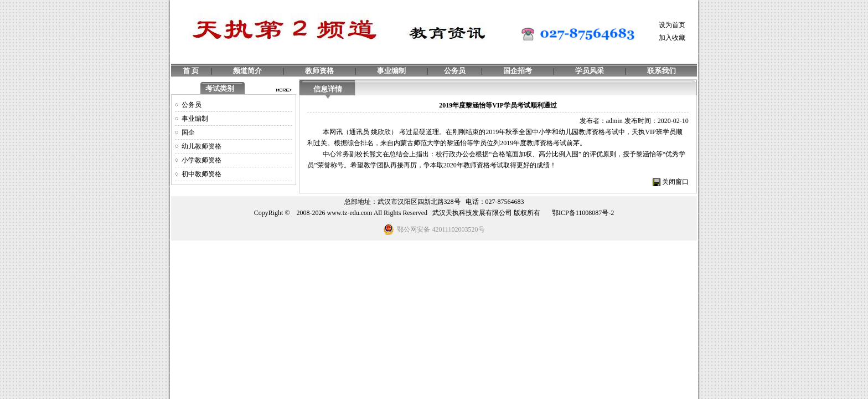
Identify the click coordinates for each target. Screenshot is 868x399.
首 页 (191, 71)
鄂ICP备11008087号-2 (583, 213)
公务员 (455, 71)
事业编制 (391, 71)
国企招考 (518, 71)
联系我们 (662, 71)
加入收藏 (672, 38)
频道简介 (247, 71)
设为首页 (672, 25)
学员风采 (590, 71)
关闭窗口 (675, 182)
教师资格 (319, 71)
